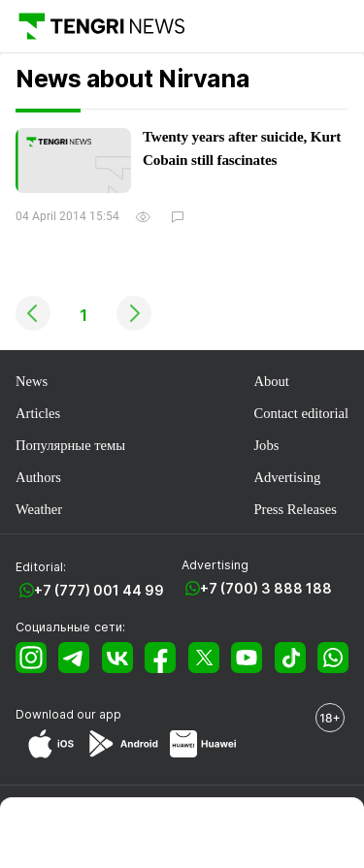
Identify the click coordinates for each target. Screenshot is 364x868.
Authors (38, 477)
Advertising (287, 477)
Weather (39, 509)
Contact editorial (301, 413)
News (32, 381)
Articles (38, 413)
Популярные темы (70, 445)
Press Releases (295, 509)
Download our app (68, 714)
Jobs (266, 445)
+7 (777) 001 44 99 (99, 590)
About (271, 381)
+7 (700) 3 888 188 (266, 588)
